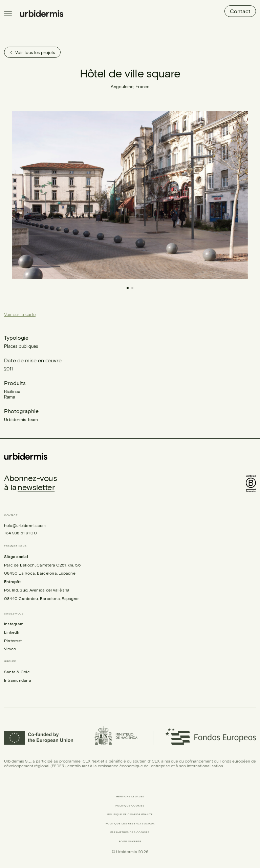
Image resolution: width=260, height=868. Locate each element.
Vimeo (10, 649)
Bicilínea (12, 391)
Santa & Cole (17, 672)
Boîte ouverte (130, 841)
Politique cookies (130, 806)
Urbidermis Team (21, 419)
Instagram (14, 624)
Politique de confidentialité (130, 814)
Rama (10, 397)
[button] (189, 195)
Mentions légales (130, 797)
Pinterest (13, 641)
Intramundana (18, 680)
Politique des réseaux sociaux (130, 824)
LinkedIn (12, 632)
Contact (240, 11)
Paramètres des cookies (130, 832)
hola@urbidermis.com (25, 525)
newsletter (36, 487)
